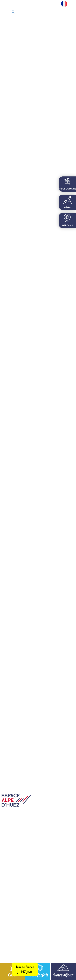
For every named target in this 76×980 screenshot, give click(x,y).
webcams (67, 220)
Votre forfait (38, 975)
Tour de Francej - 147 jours (25, 969)
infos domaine (67, 184)
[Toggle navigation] (70, 12)
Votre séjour (63, 975)
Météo (67, 202)
